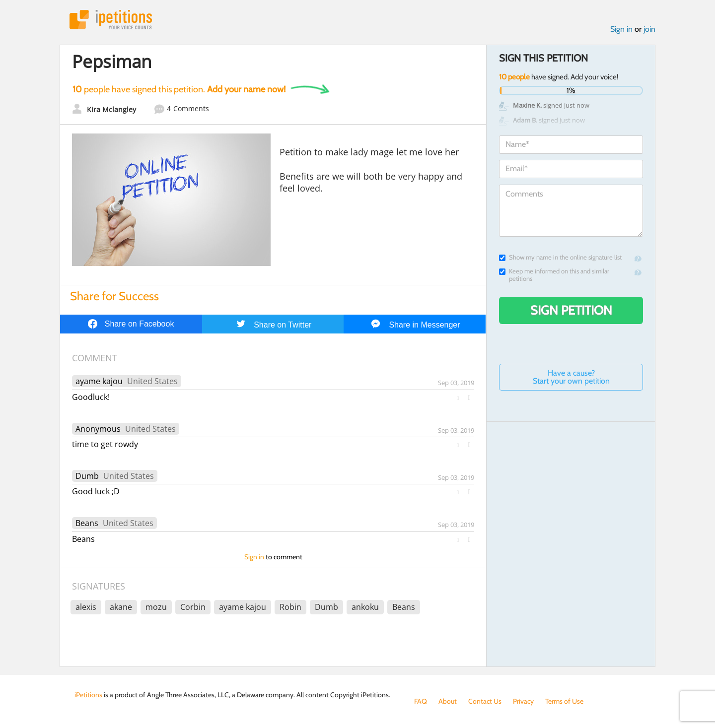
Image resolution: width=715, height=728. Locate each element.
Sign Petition (571, 310)
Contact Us (485, 701)
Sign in (621, 29)
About (448, 701)
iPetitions (111, 20)
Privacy (523, 701)
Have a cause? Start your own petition (571, 377)
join (649, 29)
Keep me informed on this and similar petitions (554, 275)
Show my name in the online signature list (560, 257)
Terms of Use (564, 701)
